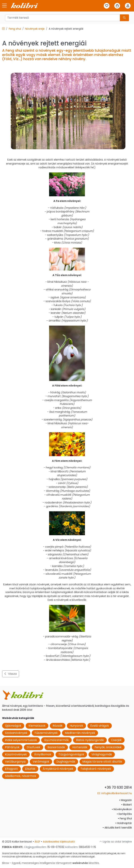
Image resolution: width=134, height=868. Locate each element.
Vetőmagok (41, 762)
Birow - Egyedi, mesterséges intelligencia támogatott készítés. (51, 863)
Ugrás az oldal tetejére (116, 842)
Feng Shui (125, 818)
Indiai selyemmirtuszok (21, 740)
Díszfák (30, 769)
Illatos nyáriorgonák (90, 740)
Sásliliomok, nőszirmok (21, 776)
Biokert (127, 805)
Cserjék (116, 740)
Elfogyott (11, 769)
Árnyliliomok (43, 754)
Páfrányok (12, 747)
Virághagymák (102, 754)
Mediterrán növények (80, 733)
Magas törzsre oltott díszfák (102, 762)
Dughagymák (66, 762)
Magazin (125, 800)
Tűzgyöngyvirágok (71, 754)
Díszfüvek (33, 747)
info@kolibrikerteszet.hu (115, 793)
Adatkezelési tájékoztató (59, 842)
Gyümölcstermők (56, 740)
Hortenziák (80, 747)
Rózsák (58, 726)
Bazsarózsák (56, 747)
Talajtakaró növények (96, 769)
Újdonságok (13, 726)
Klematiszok (37, 726)
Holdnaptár (124, 823)
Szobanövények (16, 733)
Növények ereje (35, 29)
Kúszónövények (16, 754)
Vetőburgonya (15, 762)
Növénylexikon (122, 809)
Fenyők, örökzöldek (108, 747)
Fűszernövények (46, 733)
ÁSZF (37, 842)
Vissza (11, 674)
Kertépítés (124, 814)
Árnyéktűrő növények (58, 769)
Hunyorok (76, 726)
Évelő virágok (100, 726)
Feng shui (15, 29)
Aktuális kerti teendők (117, 828)
